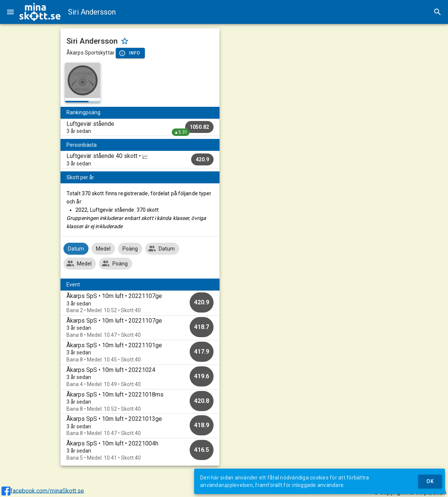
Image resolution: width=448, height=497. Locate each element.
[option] (140, 303)
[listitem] (140, 127)
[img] (40, 12)
